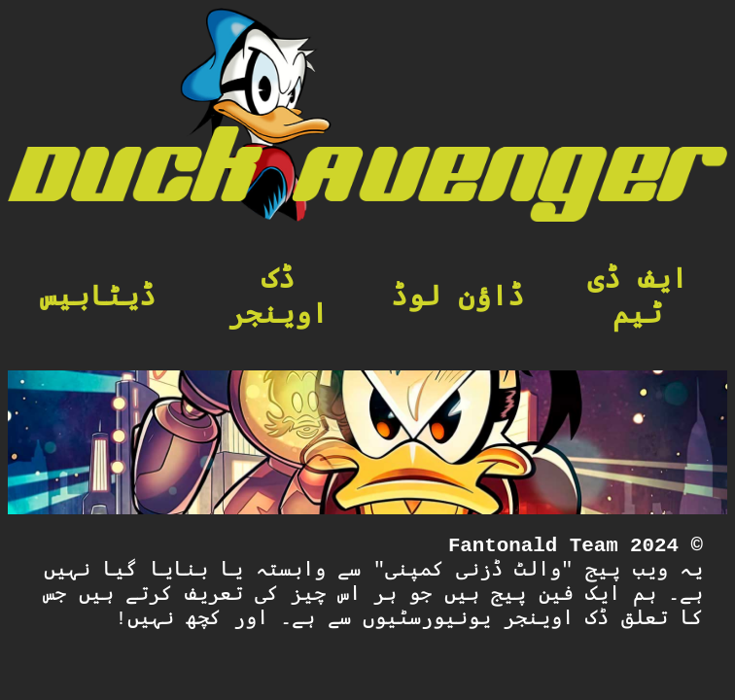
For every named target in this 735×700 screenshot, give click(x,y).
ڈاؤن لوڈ (457, 298)
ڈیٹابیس (98, 298)
